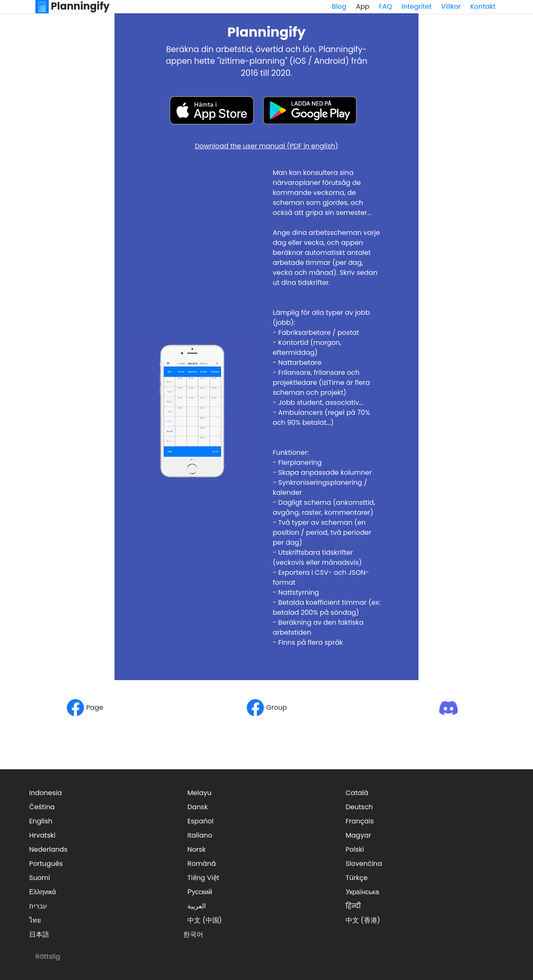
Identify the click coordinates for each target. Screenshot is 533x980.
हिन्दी (353, 906)
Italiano (200, 835)
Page (85, 707)
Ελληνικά (42, 892)
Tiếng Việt (203, 878)
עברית (38, 906)
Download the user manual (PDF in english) (266, 146)
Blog (339, 6)
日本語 (39, 934)
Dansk (198, 807)
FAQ (385, 6)
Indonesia (46, 793)
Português (46, 864)
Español (200, 821)
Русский (200, 892)
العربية (197, 906)
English (41, 821)
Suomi (40, 878)
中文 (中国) (205, 920)
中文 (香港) (363, 920)
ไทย (35, 920)
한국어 (193, 934)
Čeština (42, 807)
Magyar (358, 835)
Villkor (451, 6)
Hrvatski (42, 835)
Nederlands (48, 849)
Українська (362, 892)
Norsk (197, 849)
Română (202, 864)
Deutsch (359, 807)
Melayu (199, 793)
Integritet (416, 6)
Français (360, 821)
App (363, 6)
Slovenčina (364, 864)
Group (266, 707)
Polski (355, 849)
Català (357, 793)
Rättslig (48, 956)
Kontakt (483, 6)
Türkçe (357, 878)
